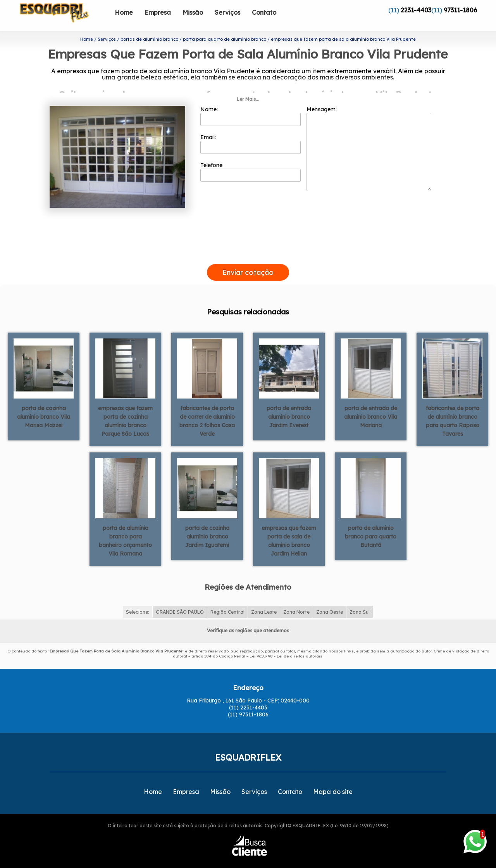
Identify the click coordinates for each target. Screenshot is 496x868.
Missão (193, 12)
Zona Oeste (330, 600)
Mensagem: (369, 136)
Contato (264, 12)
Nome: (251, 104)
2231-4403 (416, 10)
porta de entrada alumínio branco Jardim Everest (289, 404)
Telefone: (251, 159)
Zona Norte (296, 600)
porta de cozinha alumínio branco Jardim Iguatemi (207, 524)
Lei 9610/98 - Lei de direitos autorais (286, 644)
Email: (251, 131)
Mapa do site (333, 779)
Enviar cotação (248, 260)
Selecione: (138, 600)
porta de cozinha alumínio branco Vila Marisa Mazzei (44, 404)
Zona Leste (264, 600)
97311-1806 (460, 10)
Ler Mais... (248, 87)
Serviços (227, 12)
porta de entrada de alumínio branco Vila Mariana (371, 404)
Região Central (227, 600)
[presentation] (248, 243)
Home (124, 12)
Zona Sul (360, 600)
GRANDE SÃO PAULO (180, 600)
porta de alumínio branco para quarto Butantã (371, 524)
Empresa (158, 12)
